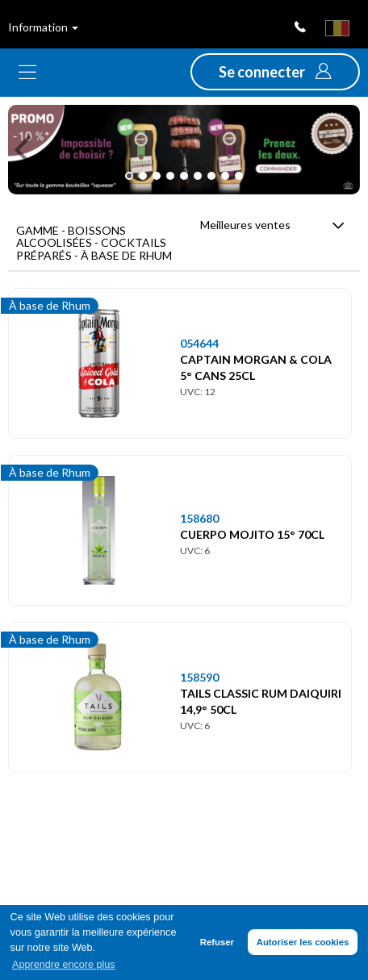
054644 (199, 343)
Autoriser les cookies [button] (303, 942)
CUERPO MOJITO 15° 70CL (252, 534)
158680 (199, 518)
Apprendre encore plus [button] (63, 965)
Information (43, 27)
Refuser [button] (217, 942)
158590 (199, 677)
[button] (275, 72)
